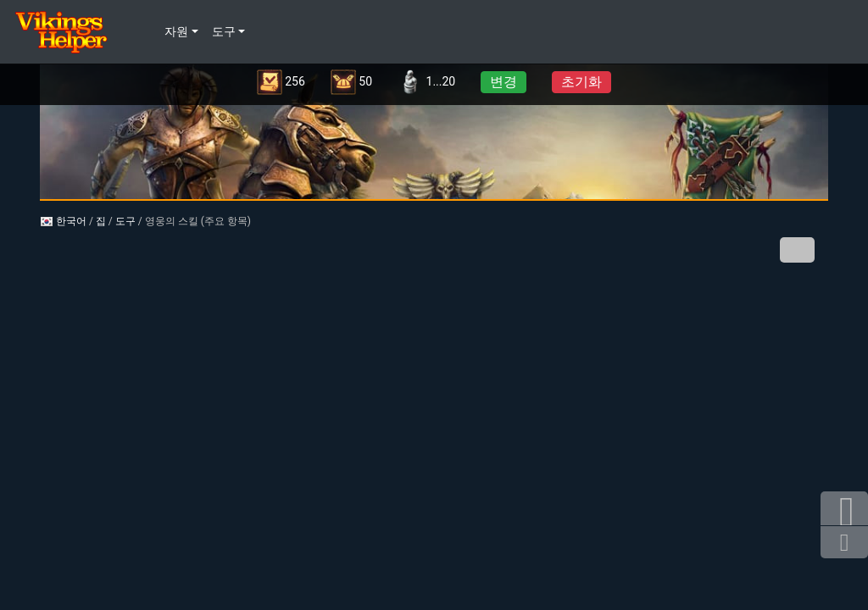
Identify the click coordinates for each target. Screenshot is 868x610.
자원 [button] (176, 32)
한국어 (63, 221)
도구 (125, 221)
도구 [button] (224, 32)
